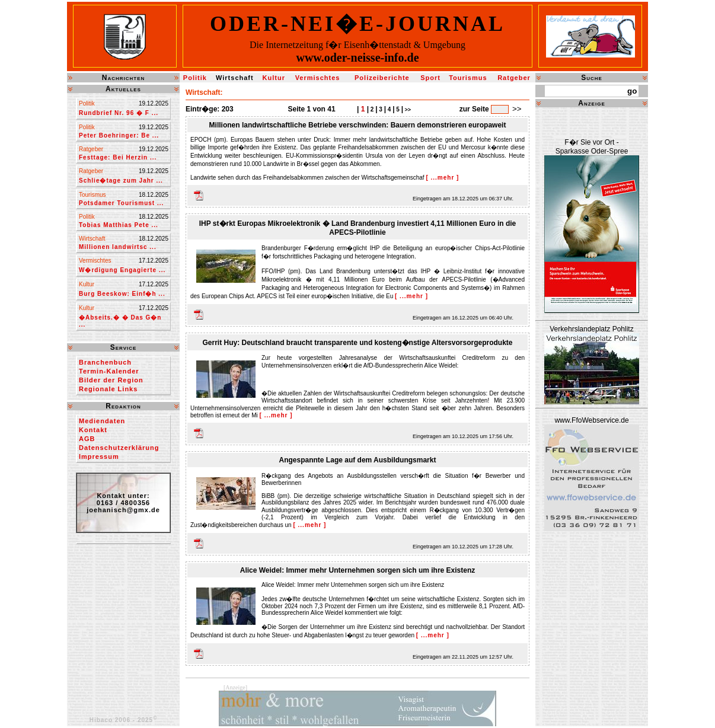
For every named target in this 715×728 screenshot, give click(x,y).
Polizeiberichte (382, 78)
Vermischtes (318, 78)
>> (407, 110)
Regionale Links (108, 389)
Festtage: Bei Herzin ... (118, 157)
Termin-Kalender (109, 371)
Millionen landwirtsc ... (118, 247)
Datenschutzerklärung (119, 448)
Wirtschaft (235, 78)
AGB (87, 439)
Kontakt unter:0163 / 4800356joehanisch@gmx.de (123, 503)
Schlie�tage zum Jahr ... (121, 181)
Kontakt (93, 430)
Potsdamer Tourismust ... (121, 203)
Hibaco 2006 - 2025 (124, 720)
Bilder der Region (111, 380)
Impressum (99, 456)
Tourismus (468, 78)
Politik (195, 78)
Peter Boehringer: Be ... (119, 135)
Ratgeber (514, 78)
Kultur (274, 78)
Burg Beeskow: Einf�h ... (122, 294)
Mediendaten (102, 421)
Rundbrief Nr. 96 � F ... (119, 113)
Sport (430, 78)
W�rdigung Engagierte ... (122, 270)
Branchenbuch (105, 362)
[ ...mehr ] (442, 178)
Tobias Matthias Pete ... (119, 225)
